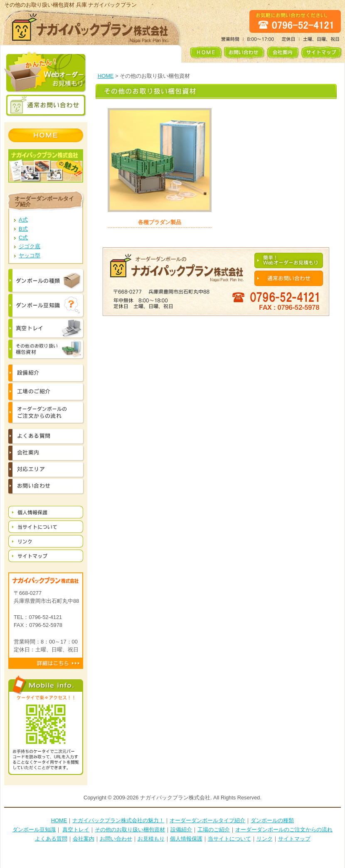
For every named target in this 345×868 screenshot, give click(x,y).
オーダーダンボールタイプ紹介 (44, 201)
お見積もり (151, 839)
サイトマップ (323, 54)
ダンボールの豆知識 (46, 306)
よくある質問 (46, 436)
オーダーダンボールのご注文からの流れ (46, 413)
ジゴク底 (30, 246)
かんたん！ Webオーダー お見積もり (46, 72)
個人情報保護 (46, 512)
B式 (23, 229)
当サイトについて (46, 526)
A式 (23, 220)
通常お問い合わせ (46, 106)
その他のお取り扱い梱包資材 (130, 830)
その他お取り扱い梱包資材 (46, 349)
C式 (23, 238)
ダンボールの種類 (46, 281)
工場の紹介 (46, 392)
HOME (204, 54)
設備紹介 (46, 373)
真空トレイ (46, 328)
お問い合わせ (244, 54)
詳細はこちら (46, 663)
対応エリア (46, 470)
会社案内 (283, 54)
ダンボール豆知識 (34, 830)
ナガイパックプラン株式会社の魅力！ (118, 820)
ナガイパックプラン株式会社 (90, 27)
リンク (46, 541)
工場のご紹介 (214, 830)
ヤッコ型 (30, 255)
